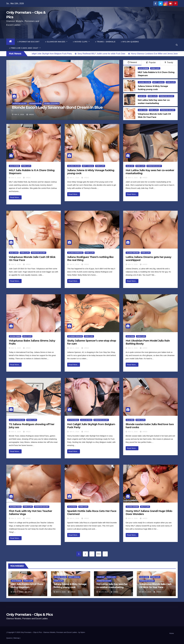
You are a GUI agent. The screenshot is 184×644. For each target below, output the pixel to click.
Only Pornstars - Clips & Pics (29, 614)
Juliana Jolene (144, 82)
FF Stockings (73, 420)
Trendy (169, 62)
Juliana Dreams (133, 253)
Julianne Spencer (75, 336)
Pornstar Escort (20, 103)
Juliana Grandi (132, 507)
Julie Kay (142, 96)
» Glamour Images (56, 42)
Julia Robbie (143, 68)
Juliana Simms (15, 336)
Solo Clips (27, 336)
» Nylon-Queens (130, 42)
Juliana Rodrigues (17, 420)
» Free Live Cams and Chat (25, 48)
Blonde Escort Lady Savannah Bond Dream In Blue (57, 107)
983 (99, 554)
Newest (132, 62)
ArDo (30, 115)
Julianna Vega (15, 507)
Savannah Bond (35, 103)
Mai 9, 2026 (19, 115)
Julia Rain (130, 336)
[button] (177, 45)
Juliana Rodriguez (75, 253)
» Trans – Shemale (105, 42)
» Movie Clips (81, 42)
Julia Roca (72, 507)
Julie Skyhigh (86, 420)
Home (172, 633)
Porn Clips (155, 68)
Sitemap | (17, 638)
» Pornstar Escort (29, 42)
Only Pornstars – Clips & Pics (31, 632)
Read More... (15, 197)
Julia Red (130, 420)
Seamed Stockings (51, 103)
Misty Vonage (158, 82)
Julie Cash (143, 110)
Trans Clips (32, 420)
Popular (151, 62)
